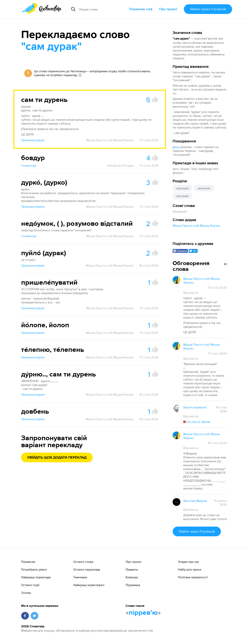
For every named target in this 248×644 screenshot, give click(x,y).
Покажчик (28, 562)
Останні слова (83, 562)
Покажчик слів (141, 9)
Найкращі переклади (36, 577)
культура (183, 188)
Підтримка (133, 585)
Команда (132, 577)
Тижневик (80, 577)
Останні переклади (87, 569)
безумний (180, 211)
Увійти (208, 9)
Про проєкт (168, 9)
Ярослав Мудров (195, 501)
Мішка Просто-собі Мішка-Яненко (196, 226)
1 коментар (29, 165)
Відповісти (191, 293)
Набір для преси (189, 569)
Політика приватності (193, 577)
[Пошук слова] (102, 9)
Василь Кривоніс (195, 407)
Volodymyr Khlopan (120, 165)
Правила (132, 569)
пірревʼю (143, 613)
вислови (183, 196)
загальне (204, 188)
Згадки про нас (189, 562)
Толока (26, 593)
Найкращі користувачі (89, 585)
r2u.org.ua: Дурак (197, 422)
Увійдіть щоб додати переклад (57, 458)
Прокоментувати (33, 140)
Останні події (30, 585)
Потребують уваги (34, 569)
